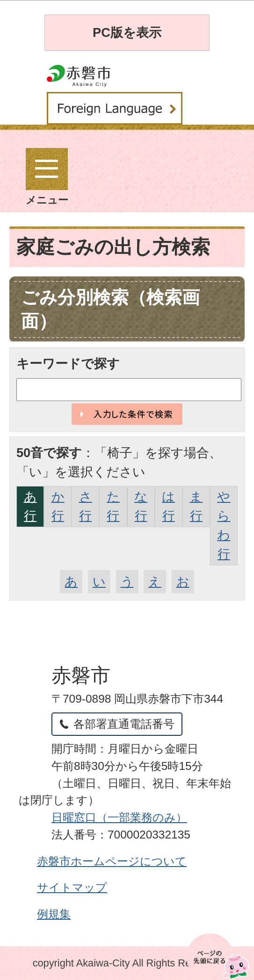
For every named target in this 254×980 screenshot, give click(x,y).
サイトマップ (72, 887)
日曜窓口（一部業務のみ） (119, 817)
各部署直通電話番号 (124, 724)
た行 (113, 506)
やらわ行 (224, 525)
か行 (58, 506)
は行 (168, 506)
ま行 (196, 506)
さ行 (86, 506)
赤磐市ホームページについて (112, 861)
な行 (141, 506)
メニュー (47, 177)
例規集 (54, 914)
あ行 (30, 506)
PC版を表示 (127, 32)
